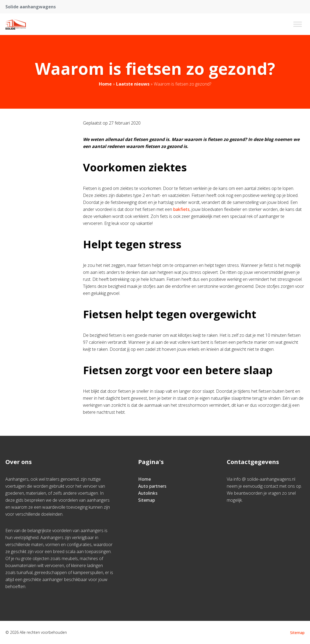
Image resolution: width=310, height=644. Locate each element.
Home (105, 84)
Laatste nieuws (133, 84)
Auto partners (152, 486)
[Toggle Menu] (298, 24)
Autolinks (148, 493)
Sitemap (147, 500)
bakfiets (181, 209)
